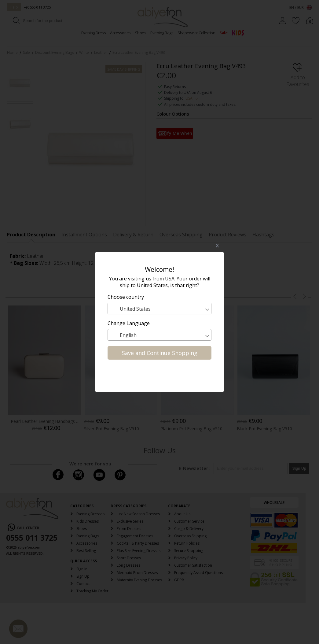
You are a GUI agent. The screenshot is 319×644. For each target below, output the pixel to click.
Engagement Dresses (135, 536)
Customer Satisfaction (193, 565)
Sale (223, 33)
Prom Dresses (129, 529)
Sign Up (83, 576)
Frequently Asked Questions (198, 573)
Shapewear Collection (196, 33)
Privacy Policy (186, 558)
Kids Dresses (88, 521)
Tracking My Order (92, 591)
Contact (83, 584)
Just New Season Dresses (138, 514)
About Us (182, 514)
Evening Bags (162, 33)
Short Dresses (129, 558)
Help (14, 7)
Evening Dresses (90, 514)
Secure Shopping (189, 551)
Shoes (141, 33)
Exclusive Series (130, 521)
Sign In (82, 569)
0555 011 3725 (32, 538)
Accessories (120, 33)
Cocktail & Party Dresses (138, 543)
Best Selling (86, 551)
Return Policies (187, 543)
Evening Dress (94, 33)
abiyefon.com (29, 547)
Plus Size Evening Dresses (139, 551)
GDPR (179, 580)
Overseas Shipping (190, 536)
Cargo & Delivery (189, 529)
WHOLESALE (274, 503)
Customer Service (189, 521)
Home (12, 52)
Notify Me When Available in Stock (175, 135)
